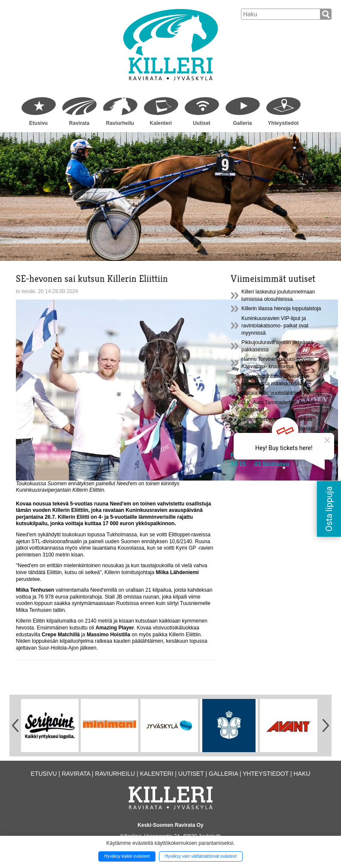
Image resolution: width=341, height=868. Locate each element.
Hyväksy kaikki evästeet (127, 856)
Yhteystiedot (283, 123)
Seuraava (276, 464)
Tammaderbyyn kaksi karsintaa (277, 419)
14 (234, 464)
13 (314, 455)
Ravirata (79, 123)
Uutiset (202, 123)
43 (258, 464)
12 (306, 455)
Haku (302, 774)
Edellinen (244, 455)
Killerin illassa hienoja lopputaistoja (281, 308)
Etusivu (38, 123)
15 (242, 464)
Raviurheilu (120, 123)
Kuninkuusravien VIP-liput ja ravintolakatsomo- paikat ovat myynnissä (275, 326)
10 (289, 455)
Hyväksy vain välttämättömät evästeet (201, 856)
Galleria (242, 123)
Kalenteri (161, 123)
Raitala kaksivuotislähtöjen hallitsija (282, 393)
